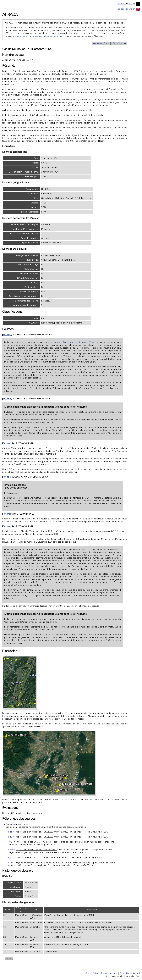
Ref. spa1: (8, 477)
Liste (129, 974)
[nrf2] (10, 837)
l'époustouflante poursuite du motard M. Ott (74, 343)
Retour (104, 974)
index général (23, 36)
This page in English (128, 9)
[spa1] (11, 850)
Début (96, 974)
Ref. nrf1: (7, 335)
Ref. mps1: (8, 514)
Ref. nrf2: (7, 399)
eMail (87, 974)
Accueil (132, 4)
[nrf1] (10, 832)
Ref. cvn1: (7, 444)
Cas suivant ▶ (119, 44)
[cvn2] (11, 863)
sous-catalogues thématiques (50, 36)
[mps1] (11, 858)
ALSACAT (121, 4)
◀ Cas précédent (101, 44)
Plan (122, 974)
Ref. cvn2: (7, 527)
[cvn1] (11, 842)
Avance (114, 974)
